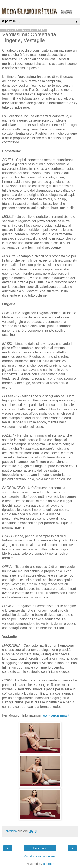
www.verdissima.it (56, 715)
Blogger (48, 864)
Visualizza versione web (40, 856)
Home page (40, 848)
